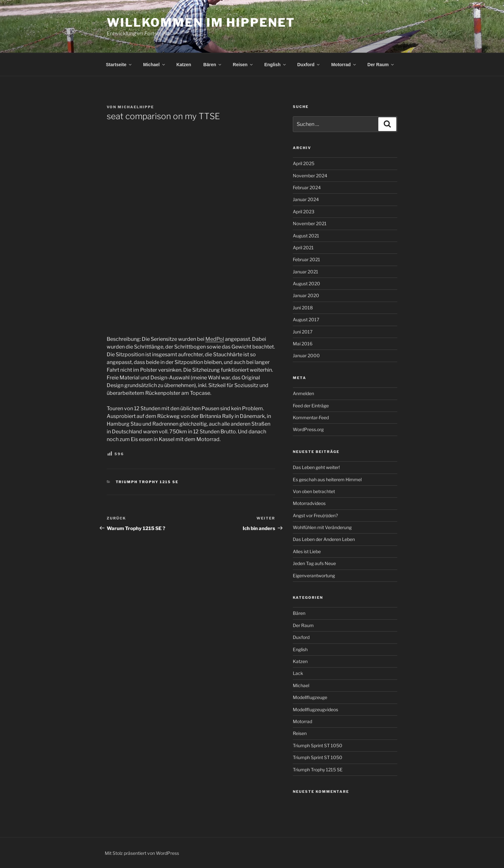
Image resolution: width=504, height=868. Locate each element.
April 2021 (303, 248)
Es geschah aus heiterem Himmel (327, 479)
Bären (213, 65)
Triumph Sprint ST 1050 (318, 745)
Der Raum (381, 65)
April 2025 (304, 163)
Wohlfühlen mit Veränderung (322, 527)
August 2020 (306, 283)
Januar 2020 (306, 295)
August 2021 (306, 236)
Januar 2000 (306, 355)
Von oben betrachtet (314, 491)
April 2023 (304, 212)
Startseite (119, 65)
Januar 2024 (306, 199)
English (275, 65)
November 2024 (310, 176)
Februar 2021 (306, 259)
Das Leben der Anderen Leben (324, 539)
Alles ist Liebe (307, 551)
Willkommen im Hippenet (201, 22)
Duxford (309, 65)
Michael (154, 65)
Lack (298, 673)
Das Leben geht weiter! (316, 467)
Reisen (243, 65)
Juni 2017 (303, 332)
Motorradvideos (309, 503)
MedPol (215, 339)
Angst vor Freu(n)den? (315, 515)
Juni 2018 (303, 308)
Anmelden (303, 393)
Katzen (184, 65)
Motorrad (344, 65)
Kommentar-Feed (311, 417)
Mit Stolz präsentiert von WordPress (142, 853)
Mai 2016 (303, 344)
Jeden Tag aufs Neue (314, 563)
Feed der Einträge (311, 406)
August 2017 (306, 319)
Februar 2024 (307, 187)
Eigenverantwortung (314, 576)
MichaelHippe (136, 107)
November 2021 (310, 223)
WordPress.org (308, 429)
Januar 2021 (306, 272)
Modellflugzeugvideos (315, 709)
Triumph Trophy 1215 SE (147, 482)
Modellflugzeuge (310, 697)
